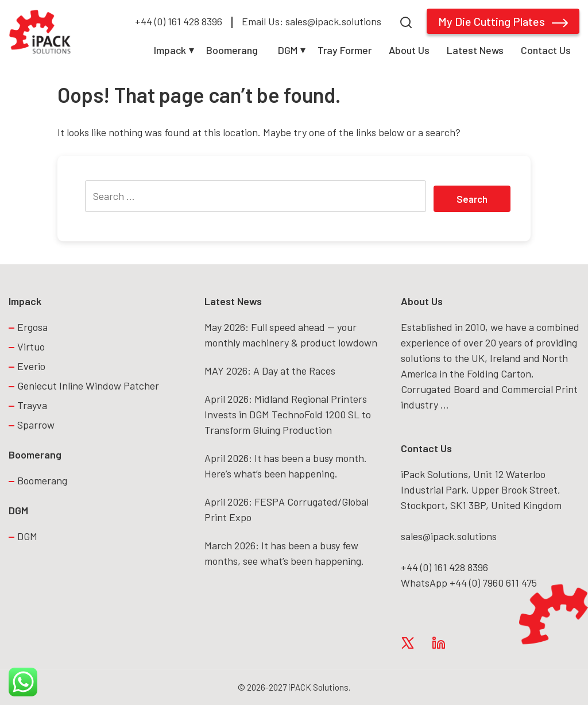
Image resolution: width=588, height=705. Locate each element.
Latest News (475, 50)
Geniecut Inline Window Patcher (88, 386)
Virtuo (31, 346)
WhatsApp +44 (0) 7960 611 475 (469, 583)
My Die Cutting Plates (503, 21)
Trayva (32, 405)
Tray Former (345, 50)
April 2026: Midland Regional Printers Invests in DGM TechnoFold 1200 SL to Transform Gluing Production (288, 414)
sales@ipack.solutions (449, 536)
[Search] (406, 21)
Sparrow (36, 425)
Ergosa (32, 327)
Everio (31, 366)
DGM (288, 50)
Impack (170, 50)
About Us (409, 50)
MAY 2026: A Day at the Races (270, 371)
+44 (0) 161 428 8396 (179, 21)
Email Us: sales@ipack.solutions (312, 21)
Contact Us (546, 50)
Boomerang (232, 50)
